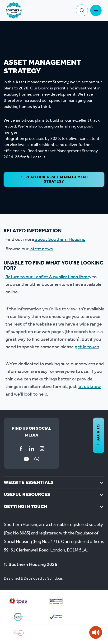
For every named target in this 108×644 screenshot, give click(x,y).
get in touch (87, 347)
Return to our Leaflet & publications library (48, 277)
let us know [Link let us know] (89, 387)
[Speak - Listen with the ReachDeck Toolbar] (96, 632)
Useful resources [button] (27, 495)
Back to (98, 435)
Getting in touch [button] (26, 507)
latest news (41, 249)
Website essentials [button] (29, 483)
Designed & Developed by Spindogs (33, 579)
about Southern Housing (60, 240)
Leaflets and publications (24, 8)
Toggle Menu (96, 10)
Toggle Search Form (82, 10)
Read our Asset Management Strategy (54, 179)
